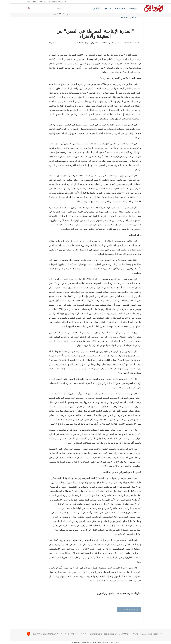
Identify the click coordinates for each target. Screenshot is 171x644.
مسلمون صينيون (120, 17)
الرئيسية (123, 8)
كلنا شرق (87, 8)
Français (31, 2)
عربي (37, 2)
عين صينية (110, 8)
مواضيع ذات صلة (120, 609)
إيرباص (56, 161)
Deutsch (43, 2)
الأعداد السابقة (52, 2)
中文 (19, 2)
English (24, 2)
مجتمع (98, 8)
